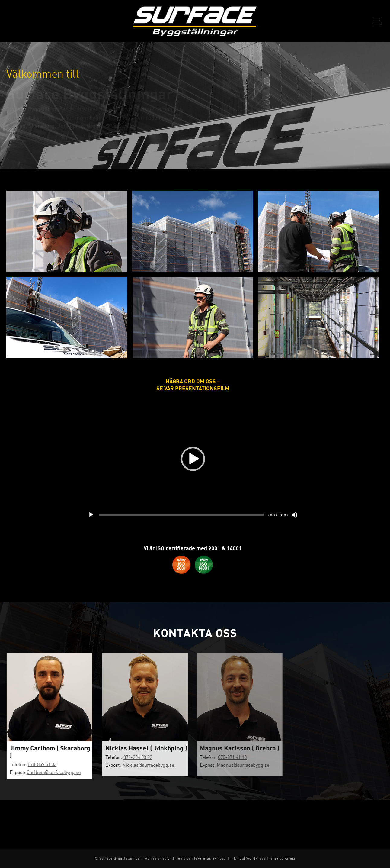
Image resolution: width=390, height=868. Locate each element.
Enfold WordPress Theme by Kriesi (265, 858)
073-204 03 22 (133, 757)
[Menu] (375, 21)
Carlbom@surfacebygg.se (51, 772)
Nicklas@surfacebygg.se (143, 765)
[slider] (181, 515)
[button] (193, 459)
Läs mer (23, 139)
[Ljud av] (294, 515)
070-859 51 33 (40, 764)
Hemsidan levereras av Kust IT (203, 858)
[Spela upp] (91, 515)
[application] (193, 459)
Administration (158, 858)
